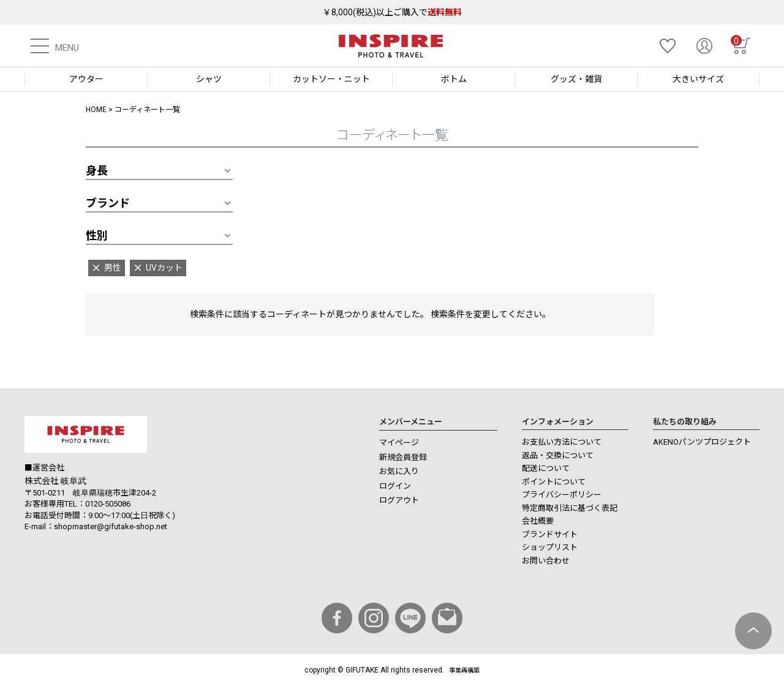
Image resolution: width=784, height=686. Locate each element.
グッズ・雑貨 (576, 79)
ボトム (454, 79)
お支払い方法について (562, 442)
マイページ (399, 443)
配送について (546, 468)
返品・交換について (558, 455)
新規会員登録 (403, 457)
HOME (96, 110)
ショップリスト (550, 547)
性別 (97, 236)
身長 (97, 171)
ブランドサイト (550, 534)
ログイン (395, 486)
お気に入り (399, 471)
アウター (86, 79)
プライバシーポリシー (562, 495)
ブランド (108, 203)
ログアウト (399, 500)
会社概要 (538, 521)
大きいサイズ (698, 79)
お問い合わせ (546, 561)
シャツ (209, 79)
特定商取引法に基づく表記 (570, 508)
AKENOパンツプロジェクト (702, 442)
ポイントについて (554, 482)
